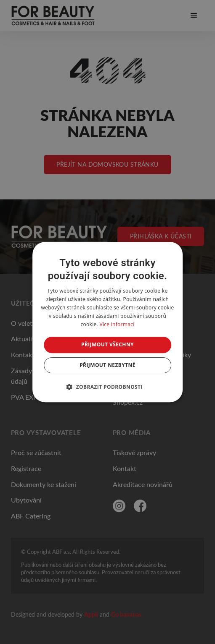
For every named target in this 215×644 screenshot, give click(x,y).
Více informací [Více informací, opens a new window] (117, 324)
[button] (107, 387)
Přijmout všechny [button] (107, 344)
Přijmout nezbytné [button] (107, 365)
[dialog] (108, 322)
